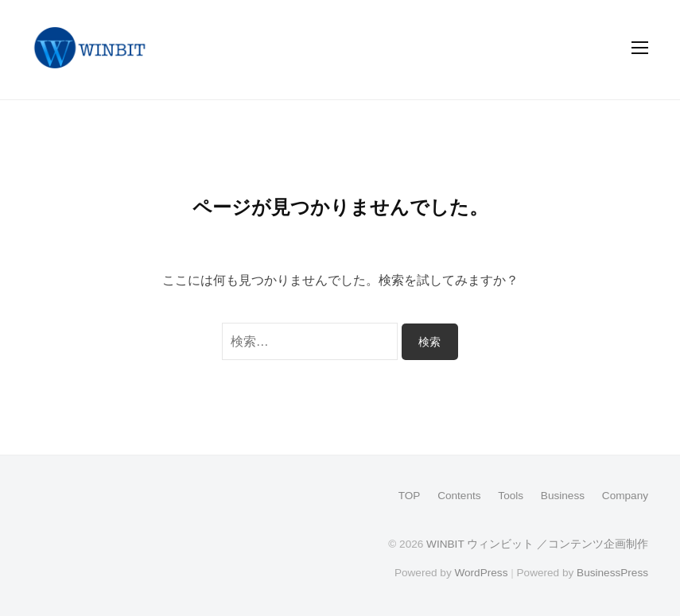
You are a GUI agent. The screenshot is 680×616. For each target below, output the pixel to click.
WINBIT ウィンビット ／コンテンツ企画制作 (537, 544)
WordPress (481, 573)
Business (563, 496)
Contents (459, 496)
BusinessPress (612, 573)
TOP (410, 496)
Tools (511, 496)
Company (625, 496)
